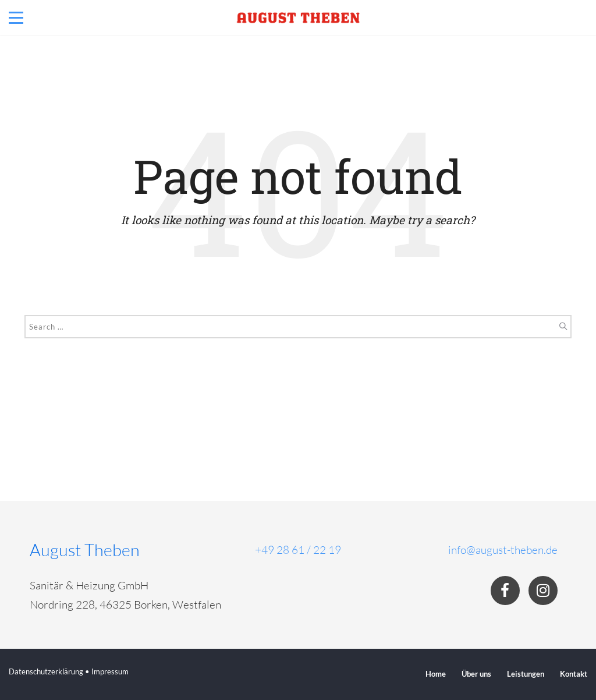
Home (436, 674)
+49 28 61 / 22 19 (298, 550)
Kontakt (574, 674)
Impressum (110, 671)
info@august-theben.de (503, 550)
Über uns (476, 674)
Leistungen (526, 674)
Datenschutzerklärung (46, 671)
